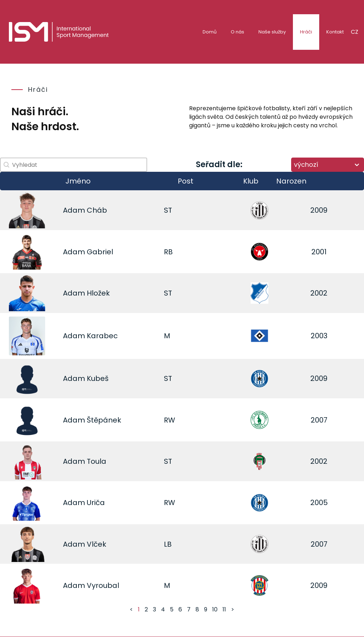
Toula (97, 461)
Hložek (98, 293)
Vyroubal (103, 585)
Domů (210, 32)
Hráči (306, 32)
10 (215, 609)
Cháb (97, 210)
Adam (74, 210)
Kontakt (335, 32)
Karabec (102, 336)
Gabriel (100, 252)
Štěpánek (104, 420)
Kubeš (98, 378)
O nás (237, 32)
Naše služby (272, 32)
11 (224, 609)
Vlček (97, 544)
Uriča (96, 503)
